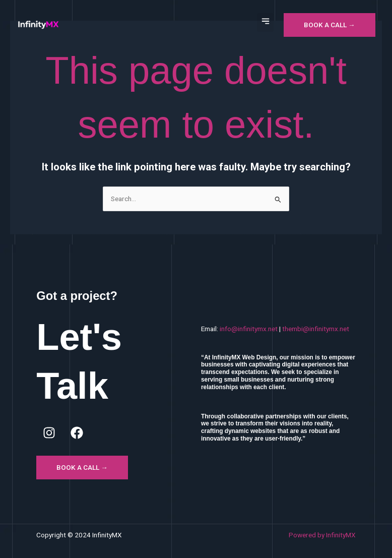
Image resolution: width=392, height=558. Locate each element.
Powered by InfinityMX (322, 535)
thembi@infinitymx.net (316, 329)
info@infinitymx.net (249, 329)
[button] (265, 22)
